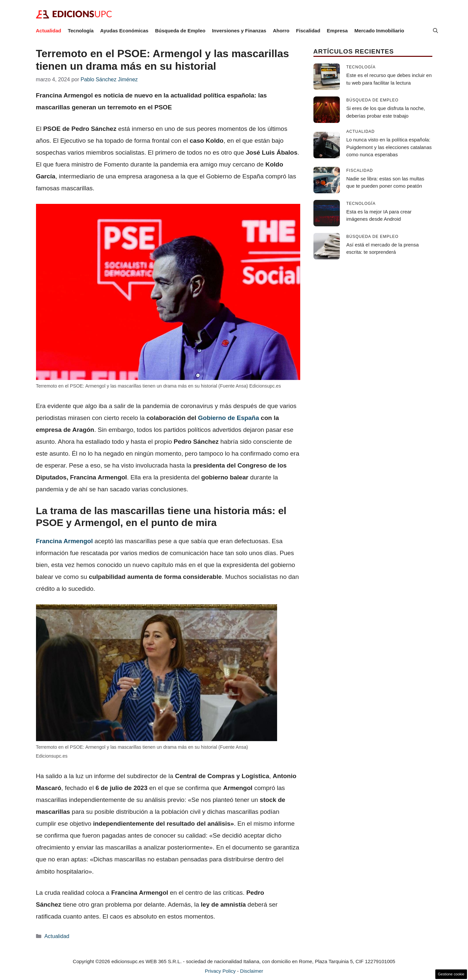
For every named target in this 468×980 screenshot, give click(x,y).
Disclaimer (252, 971)
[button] (435, 31)
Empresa (337, 31)
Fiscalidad (308, 31)
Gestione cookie (451, 974)
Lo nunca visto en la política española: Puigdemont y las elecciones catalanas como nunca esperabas (389, 147)
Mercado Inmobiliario (379, 31)
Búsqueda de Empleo (180, 31)
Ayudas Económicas (124, 31)
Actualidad (49, 31)
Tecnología (81, 31)
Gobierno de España (229, 418)
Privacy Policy (220, 971)
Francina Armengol (64, 541)
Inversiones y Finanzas (239, 31)
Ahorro (281, 31)
